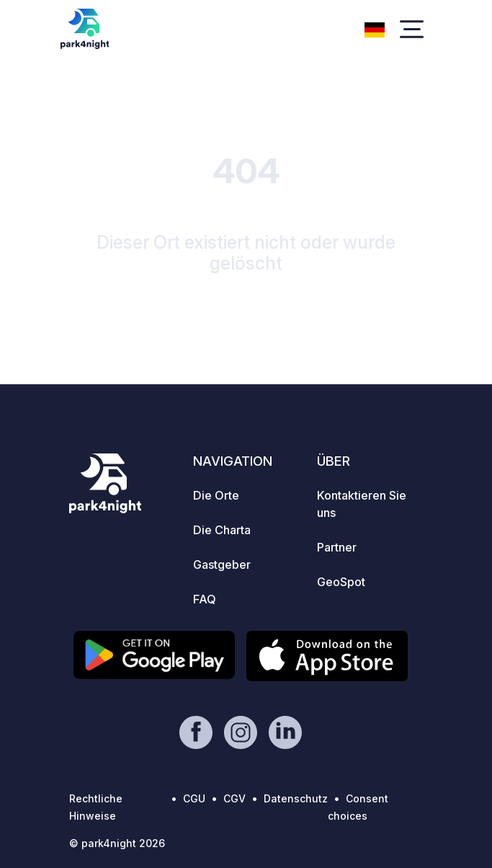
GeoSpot (341, 582)
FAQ (205, 599)
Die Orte (216, 495)
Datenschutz (296, 798)
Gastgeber (222, 564)
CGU (194, 798)
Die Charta (222, 530)
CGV (234, 798)
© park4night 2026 (117, 843)
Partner (337, 547)
